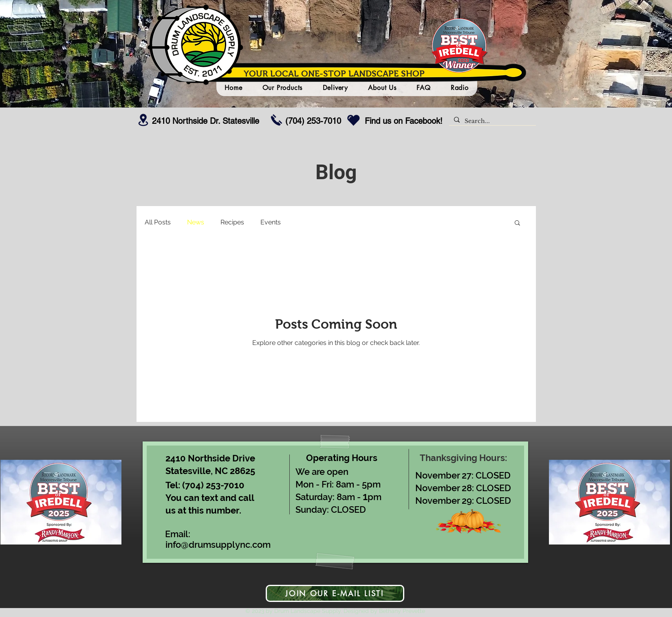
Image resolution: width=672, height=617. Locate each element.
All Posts (158, 222)
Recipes (232, 222)
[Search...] (492, 121)
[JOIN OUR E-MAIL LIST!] (335, 593)
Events (271, 222)
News (196, 222)
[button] (517, 223)
